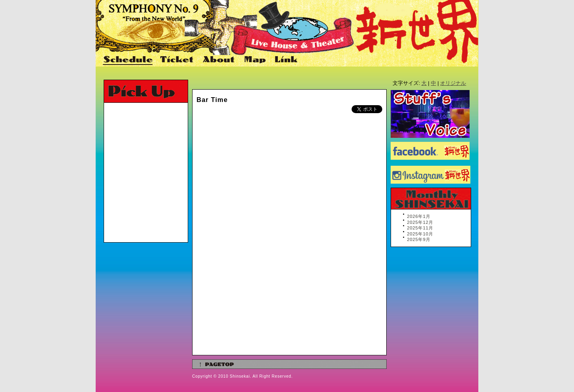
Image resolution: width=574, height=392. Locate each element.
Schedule (128, 60)
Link (285, 60)
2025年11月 (420, 228)
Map (255, 60)
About (219, 60)
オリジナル (453, 83)
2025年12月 (420, 222)
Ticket (178, 60)
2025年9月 (419, 239)
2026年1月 (419, 216)
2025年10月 (420, 234)
